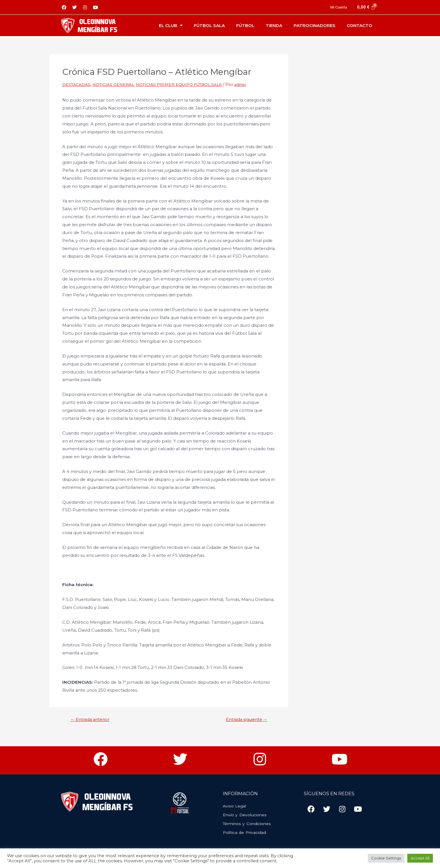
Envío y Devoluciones (246, 815)
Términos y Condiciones (249, 824)
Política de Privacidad (246, 833)
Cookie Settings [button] (386, 858)
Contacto (360, 25)
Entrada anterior (93, 720)
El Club (171, 25)
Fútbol (245, 25)
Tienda (274, 25)
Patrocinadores (315, 25)
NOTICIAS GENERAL (116, 84)
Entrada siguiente (243, 720)
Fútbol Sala (209, 25)
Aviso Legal (235, 806)
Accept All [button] (420, 858)
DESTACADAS (77, 84)
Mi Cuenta (338, 7)
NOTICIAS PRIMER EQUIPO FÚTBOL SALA (187, 84)
